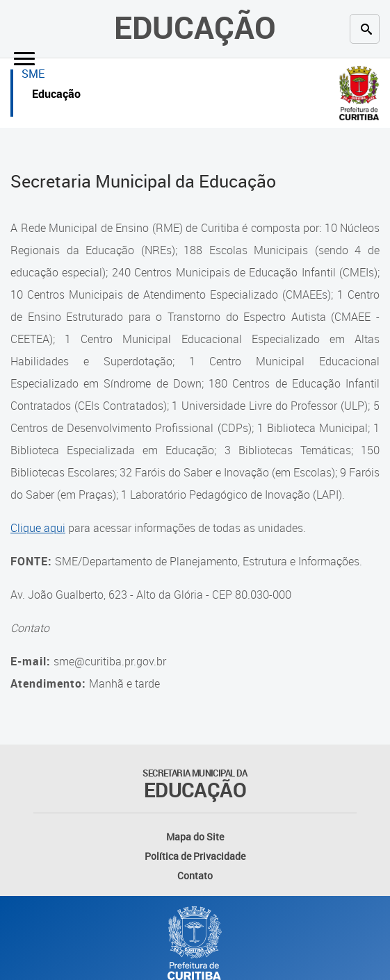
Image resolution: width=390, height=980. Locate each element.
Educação (195, 27)
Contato (195, 875)
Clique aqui (38, 528)
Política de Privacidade (195, 856)
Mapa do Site (195, 837)
